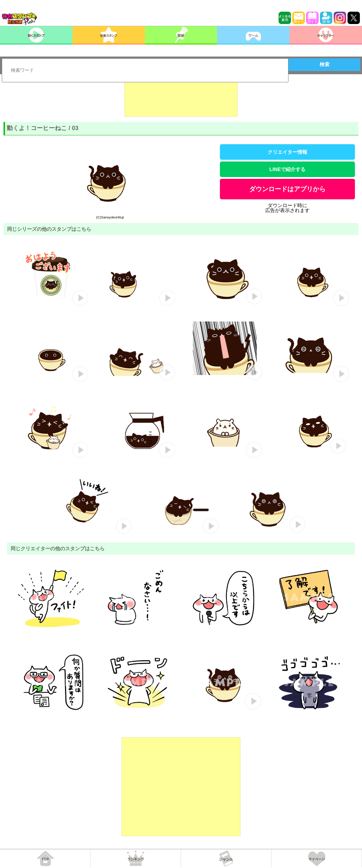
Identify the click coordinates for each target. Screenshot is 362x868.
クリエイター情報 (287, 152)
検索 (325, 64)
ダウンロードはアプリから (287, 189)
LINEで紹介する (287, 169)
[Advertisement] (181, 99)
